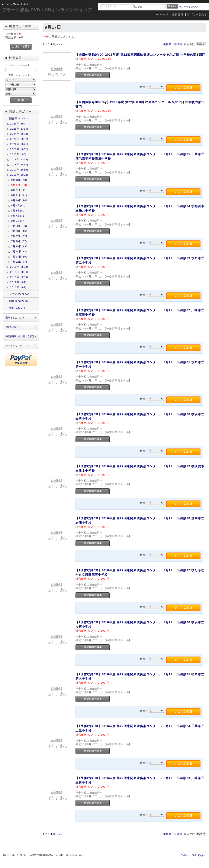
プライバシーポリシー (17, 346)
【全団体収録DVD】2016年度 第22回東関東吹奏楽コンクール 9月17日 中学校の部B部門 (140, 55)
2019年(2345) (19, 159)
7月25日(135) (20, 246)
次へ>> (58, 44)
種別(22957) (17, 308)
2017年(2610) (19, 170)
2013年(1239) (19, 277)
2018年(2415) (19, 164)
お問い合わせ (13, 327)
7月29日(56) (19, 226)
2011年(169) (18, 287)
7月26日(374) (20, 241)
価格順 (167, 44)
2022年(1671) (19, 144)
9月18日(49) (19, 180)
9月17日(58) (19, 185)
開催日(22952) (19, 118)
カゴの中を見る (197, 14)
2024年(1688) (19, 134)
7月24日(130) (20, 251)
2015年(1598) (19, 267)
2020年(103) (18, 154)
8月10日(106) (20, 200)
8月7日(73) (18, 216)
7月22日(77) (19, 262)
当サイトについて (15, 318)
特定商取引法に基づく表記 (20, 336)
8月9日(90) (18, 205)
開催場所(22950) (20, 301)
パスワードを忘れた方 (189, 7)
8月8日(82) (18, 210)
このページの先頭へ (193, 855)
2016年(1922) (19, 175)
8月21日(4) (18, 190)
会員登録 (178, 14)
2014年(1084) (19, 272)
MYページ (162, 14)
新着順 (178, 44)
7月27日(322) (20, 236)
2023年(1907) (19, 139)
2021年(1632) (19, 149)
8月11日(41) (19, 195)
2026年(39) (18, 124)
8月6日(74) (18, 221)
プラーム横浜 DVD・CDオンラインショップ (47, 10)
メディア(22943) (20, 294)
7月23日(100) (20, 257)
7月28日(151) (20, 231)
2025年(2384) (19, 129)
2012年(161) (18, 282)
